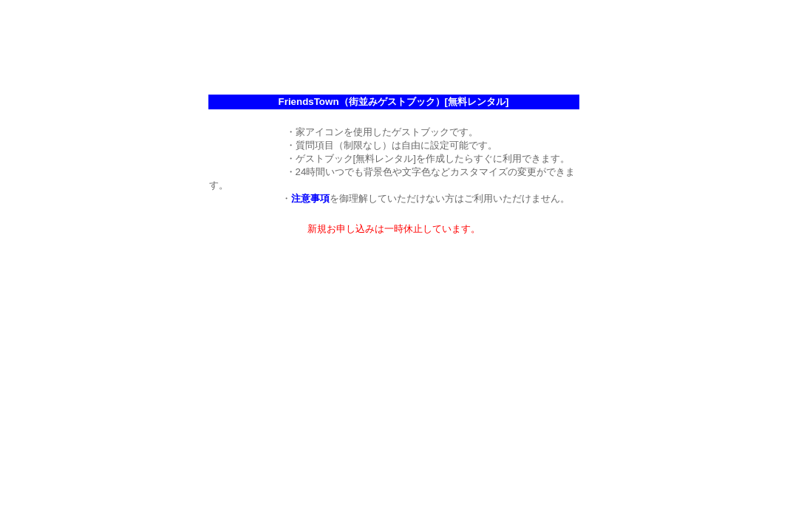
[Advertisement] (394, 39)
